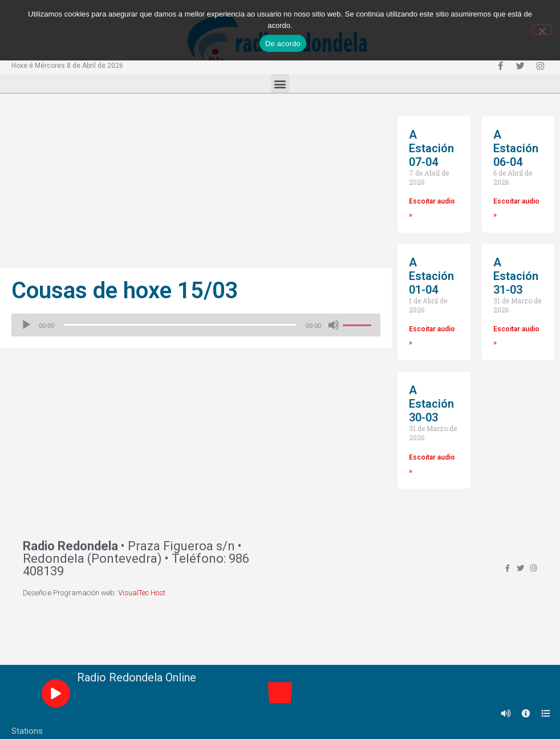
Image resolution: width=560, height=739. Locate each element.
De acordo (283, 44)
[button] (280, 84)
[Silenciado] (334, 325)
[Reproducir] (26, 325)
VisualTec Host (142, 593)
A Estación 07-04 (431, 148)
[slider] (180, 325)
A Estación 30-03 (431, 404)
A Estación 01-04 (431, 276)
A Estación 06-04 (516, 148)
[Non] (542, 30)
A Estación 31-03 (516, 276)
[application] (196, 325)
